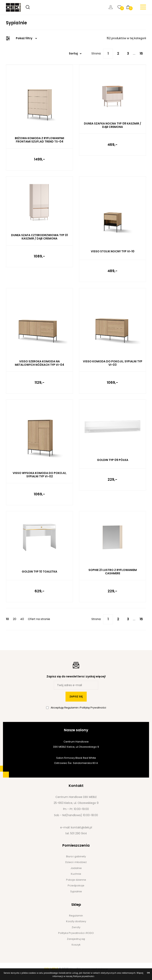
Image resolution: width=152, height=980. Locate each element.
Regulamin (72, 708)
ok (148, 973)
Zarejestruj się (76, 939)
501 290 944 (79, 833)
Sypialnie (76, 891)
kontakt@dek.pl (81, 827)
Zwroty (76, 927)
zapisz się (76, 697)
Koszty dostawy (76, 921)
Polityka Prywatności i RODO (76, 933)
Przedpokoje (76, 886)
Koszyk (76, 945)
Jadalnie (76, 868)
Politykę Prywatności (93, 708)
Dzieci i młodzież (76, 862)
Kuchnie (76, 874)
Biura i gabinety (76, 856)
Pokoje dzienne (76, 880)
